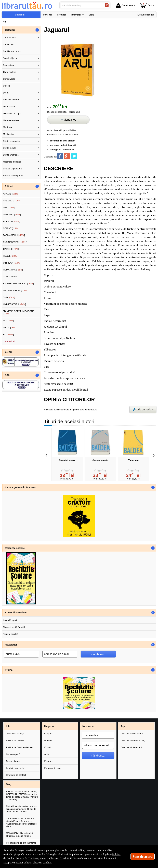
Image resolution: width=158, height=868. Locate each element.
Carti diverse (9, 79)
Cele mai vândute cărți (132, 734)
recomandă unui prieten (63, 141)
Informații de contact (16, 775)
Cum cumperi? (13, 754)
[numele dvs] (21, 654)
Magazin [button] (49, 726)
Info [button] (8, 726)
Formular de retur (53, 768)
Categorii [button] (10, 30)
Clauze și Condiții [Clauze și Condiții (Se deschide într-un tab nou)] (59, 858)
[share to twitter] (74, 156)
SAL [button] (7, 375)
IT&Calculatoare (11, 100)
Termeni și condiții (15, 734)
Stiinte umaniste (11, 155)
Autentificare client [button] (16, 613)
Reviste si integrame (13, 176)
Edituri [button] (9, 186)
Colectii (7, 86)
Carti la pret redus (12, 51)
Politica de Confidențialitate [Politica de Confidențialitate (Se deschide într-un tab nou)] (31, 858)
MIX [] (8, 321)
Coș (146, 5)
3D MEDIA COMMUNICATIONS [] (19, 312)
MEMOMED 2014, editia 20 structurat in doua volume (19, 835)
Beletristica (8, 65)
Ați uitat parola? (11, 634)
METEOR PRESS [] (15, 290)
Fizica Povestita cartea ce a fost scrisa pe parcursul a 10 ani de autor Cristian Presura (22, 809)
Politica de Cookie (15, 740)
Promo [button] (9, 670)
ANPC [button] (8, 352)
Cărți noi (48, 734)
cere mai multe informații (63, 145)
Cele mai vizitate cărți (131, 747)
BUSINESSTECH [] (15, 242)
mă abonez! (98, 654)
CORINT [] (11, 228)
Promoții (48, 740)
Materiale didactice (12, 162)
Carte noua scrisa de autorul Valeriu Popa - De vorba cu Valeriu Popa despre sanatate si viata (22, 822)
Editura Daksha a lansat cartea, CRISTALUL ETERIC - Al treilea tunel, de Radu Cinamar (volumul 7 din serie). (22, 795)
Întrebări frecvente (15, 768)
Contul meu (124, 5)
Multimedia (8, 134)
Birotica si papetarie (13, 169)
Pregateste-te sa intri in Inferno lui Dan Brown (21, 844)
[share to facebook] (60, 156)
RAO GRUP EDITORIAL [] (18, 284)
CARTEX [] (11, 249)
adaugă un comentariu (62, 149)
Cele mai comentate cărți (133, 740)
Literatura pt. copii (12, 113)
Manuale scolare (11, 120)
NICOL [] (9, 327)
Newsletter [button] (11, 645)
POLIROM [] (12, 221)
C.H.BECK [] (12, 263)
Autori (47, 754)
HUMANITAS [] (13, 270)
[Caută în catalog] (107, 5)
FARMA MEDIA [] (14, 235)
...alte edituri (9, 341)
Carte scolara (10, 72)
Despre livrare (13, 761)
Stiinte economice (12, 141)
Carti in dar (8, 44)
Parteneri (49, 761)
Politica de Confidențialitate (19, 747)
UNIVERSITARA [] (15, 304)
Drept (6, 93)
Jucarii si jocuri (10, 58)
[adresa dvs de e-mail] (60, 654)
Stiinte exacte (10, 148)
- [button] (37, 30)
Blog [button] (9, 784)
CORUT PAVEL (11, 277)
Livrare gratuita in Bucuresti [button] (21, 487)
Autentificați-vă (10, 620)
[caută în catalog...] (81, 5)
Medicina (7, 127)
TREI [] (9, 208)
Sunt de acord (143, 857)
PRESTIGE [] (12, 201)
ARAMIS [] (11, 194)
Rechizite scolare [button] (15, 548)
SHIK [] (9, 297)
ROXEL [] (10, 256)
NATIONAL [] (12, 214)
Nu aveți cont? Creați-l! (14, 627)
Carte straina (9, 37)
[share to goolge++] (67, 156)
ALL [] (8, 334)
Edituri (48, 747)
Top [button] (123, 726)
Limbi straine (9, 107)
